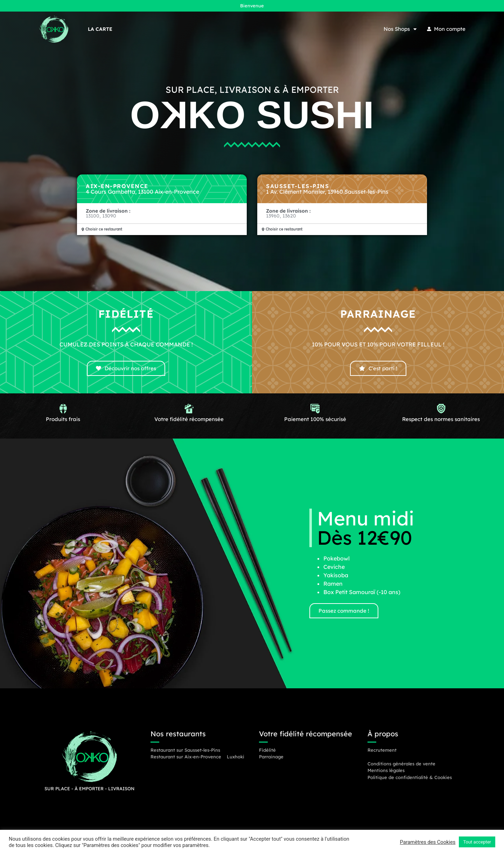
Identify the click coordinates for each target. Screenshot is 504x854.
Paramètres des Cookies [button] (428, 842)
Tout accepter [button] (477, 842)
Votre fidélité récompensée (189, 426)
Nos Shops (400, 29)
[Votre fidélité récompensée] (189, 414)
